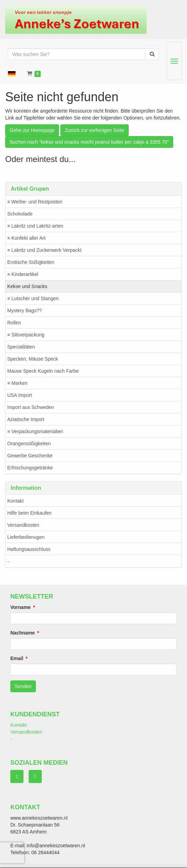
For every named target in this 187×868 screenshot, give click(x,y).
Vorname (21, 607)
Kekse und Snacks (27, 286)
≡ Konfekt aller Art (26, 238)
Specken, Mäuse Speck (33, 359)
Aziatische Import (26, 419)
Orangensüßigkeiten (29, 443)
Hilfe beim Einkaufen (29, 513)
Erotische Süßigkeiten (31, 262)
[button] (12, 74)
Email (17, 658)
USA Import (20, 395)
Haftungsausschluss (29, 549)
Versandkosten (23, 525)
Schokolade (20, 214)
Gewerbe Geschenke (30, 456)
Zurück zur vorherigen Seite (95, 130)
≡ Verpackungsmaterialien (35, 431)
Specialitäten (21, 347)
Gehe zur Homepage (32, 130)
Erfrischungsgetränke (30, 468)
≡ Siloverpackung (26, 335)
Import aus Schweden (31, 407)
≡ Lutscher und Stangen (33, 298)
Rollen (14, 323)
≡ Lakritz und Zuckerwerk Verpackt (44, 250)
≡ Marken (17, 383)
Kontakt (15, 501)
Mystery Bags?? (24, 311)
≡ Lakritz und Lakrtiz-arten (35, 226)
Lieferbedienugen (26, 537)
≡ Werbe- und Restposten (35, 202)
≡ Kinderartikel (23, 274)
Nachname (23, 633)
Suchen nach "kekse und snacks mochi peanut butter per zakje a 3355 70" (89, 142)
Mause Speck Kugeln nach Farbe (43, 371)
